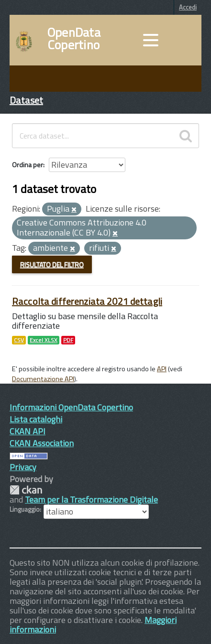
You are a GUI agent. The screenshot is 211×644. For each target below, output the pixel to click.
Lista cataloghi (36, 419)
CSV (19, 340)
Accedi (188, 7)
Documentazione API (43, 379)
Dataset (26, 100)
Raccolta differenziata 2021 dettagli (87, 301)
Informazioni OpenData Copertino (71, 407)
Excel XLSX (44, 340)
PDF (68, 340)
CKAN (26, 490)
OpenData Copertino (74, 39)
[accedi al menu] (151, 40)
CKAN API (28, 431)
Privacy (23, 467)
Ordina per (28, 165)
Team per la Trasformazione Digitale (91, 499)
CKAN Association (42, 443)
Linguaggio (25, 509)
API (162, 369)
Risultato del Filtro (52, 264)
